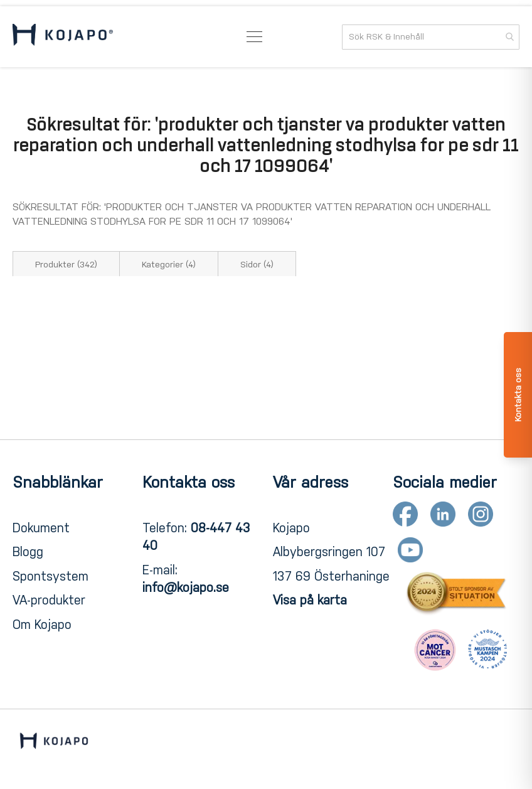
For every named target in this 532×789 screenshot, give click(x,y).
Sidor (257, 265)
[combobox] (431, 37)
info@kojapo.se (186, 588)
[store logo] (63, 37)
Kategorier (169, 265)
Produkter (66, 265)
